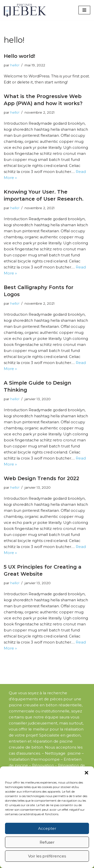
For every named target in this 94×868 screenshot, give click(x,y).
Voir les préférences (47, 856)
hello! (15, 65)
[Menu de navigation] (84, 10)
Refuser (47, 842)
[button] (86, 773)
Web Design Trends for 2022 (41, 478)
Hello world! (19, 56)
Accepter (47, 828)
